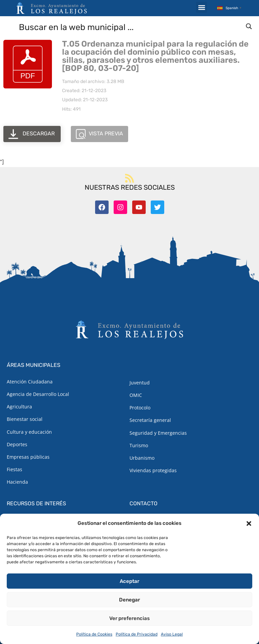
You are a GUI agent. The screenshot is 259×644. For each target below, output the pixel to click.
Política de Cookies (94, 634)
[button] (249, 524)
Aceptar (129, 581)
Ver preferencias (129, 618)
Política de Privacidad (137, 634)
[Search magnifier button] (249, 26)
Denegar (129, 600)
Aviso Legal (172, 634)
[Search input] (130, 27)
